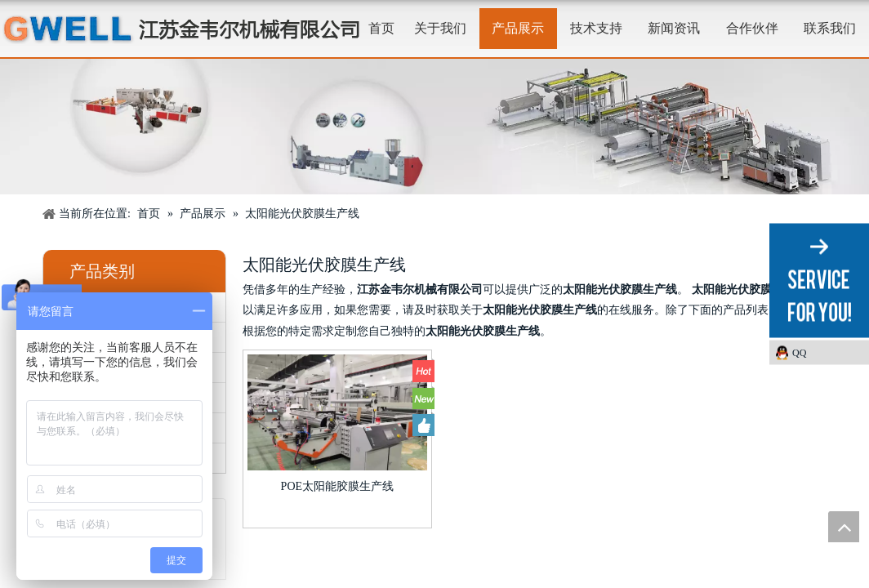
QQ (799, 353)
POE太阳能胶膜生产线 (337, 486)
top (844, 527)
